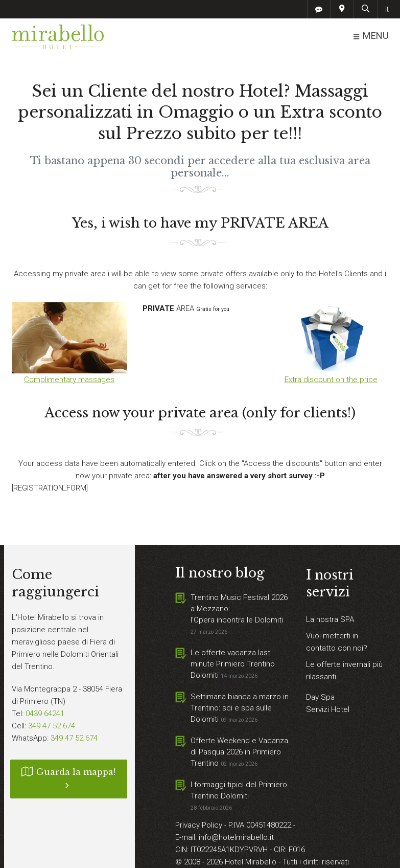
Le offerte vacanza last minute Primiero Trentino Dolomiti (233, 664)
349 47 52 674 (52, 726)
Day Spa (320, 697)
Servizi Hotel (328, 709)
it (387, 9)
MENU (371, 36)
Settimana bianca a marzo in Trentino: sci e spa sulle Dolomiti (240, 708)
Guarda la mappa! (69, 778)
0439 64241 (45, 714)
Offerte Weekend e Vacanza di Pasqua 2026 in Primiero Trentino (239, 752)
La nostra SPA (330, 619)
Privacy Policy (200, 825)
